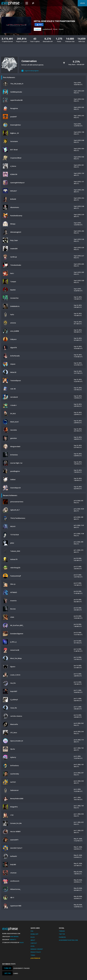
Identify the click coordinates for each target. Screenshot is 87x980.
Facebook (62, 937)
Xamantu (13, 939)
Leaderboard (47, 29)
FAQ (32, 931)
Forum (61, 29)
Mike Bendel (15, 936)
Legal (33, 946)
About (33, 940)
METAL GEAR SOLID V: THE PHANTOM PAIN (54, 21)
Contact (34, 943)
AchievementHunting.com (68, 940)
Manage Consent (37, 949)
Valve (22, 942)
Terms (33, 955)
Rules (33, 937)
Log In (82, 3)
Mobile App (34, 934)
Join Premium (35, 958)
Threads (62, 931)
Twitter (62, 934)
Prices (55, 29)
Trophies (37, 29)
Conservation (29, 61)
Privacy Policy (36, 952)
